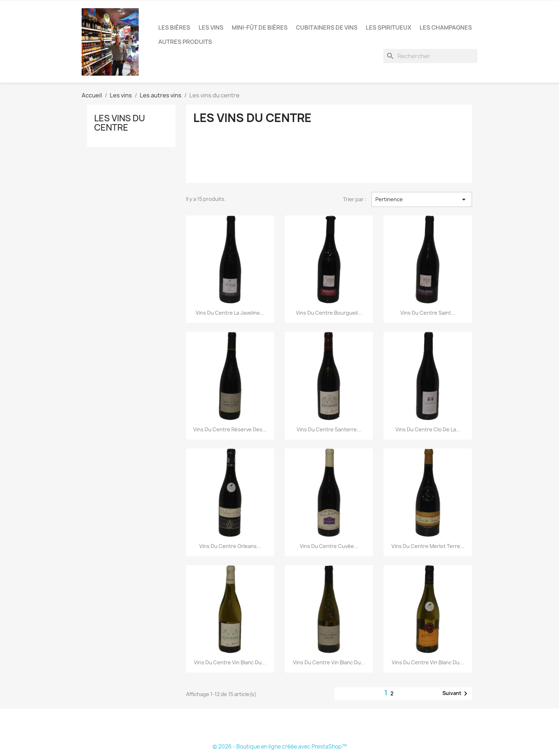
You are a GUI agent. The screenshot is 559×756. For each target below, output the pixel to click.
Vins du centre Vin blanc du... (230, 662)
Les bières (174, 27)
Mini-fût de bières (260, 27)
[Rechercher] (430, 56)
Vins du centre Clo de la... (428, 429)
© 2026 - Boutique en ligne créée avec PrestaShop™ (280, 747)
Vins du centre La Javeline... (230, 313)
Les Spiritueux (389, 27)
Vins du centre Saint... (428, 313)
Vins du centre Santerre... (329, 429)
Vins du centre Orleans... (230, 546)
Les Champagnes (446, 27)
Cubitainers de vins (327, 27)
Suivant (456, 694)
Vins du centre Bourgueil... (329, 313)
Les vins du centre (120, 123)
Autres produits (185, 42)
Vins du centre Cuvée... (329, 546)
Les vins (211, 27)
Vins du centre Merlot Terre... (428, 546)
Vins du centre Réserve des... (230, 429)
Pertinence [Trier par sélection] (422, 199)
